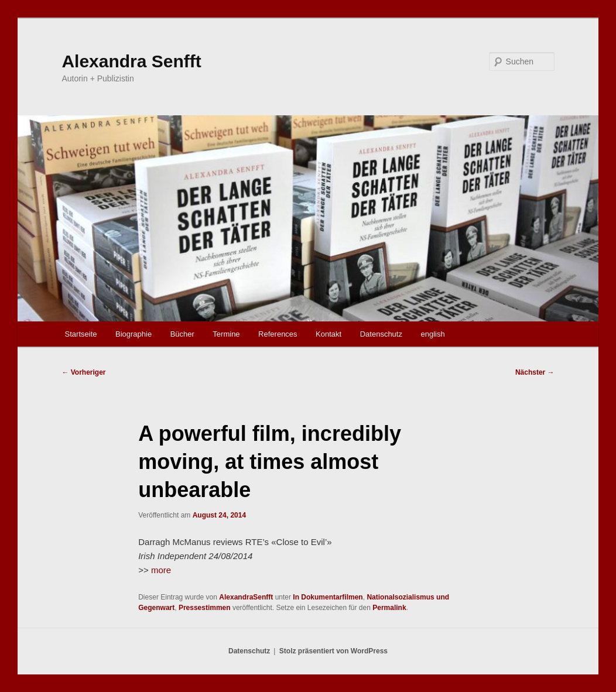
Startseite (81, 334)
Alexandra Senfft (131, 61)
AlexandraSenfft (246, 597)
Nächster (535, 372)
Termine (226, 334)
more (161, 570)
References (278, 334)
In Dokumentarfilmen (328, 597)
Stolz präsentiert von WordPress (333, 651)
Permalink (389, 608)
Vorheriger (83, 372)
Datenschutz (381, 334)
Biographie (134, 334)
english (432, 334)
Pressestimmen (205, 608)
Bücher (182, 334)
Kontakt (328, 334)
